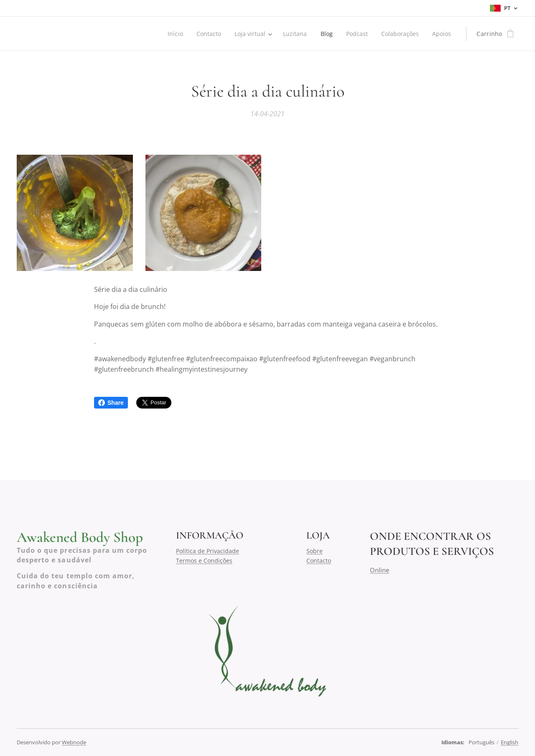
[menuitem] (172, 34)
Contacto (319, 560)
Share (111, 403)
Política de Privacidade (208, 551)
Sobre (315, 551)
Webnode (74, 742)
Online (380, 570)
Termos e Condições (204, 560)
